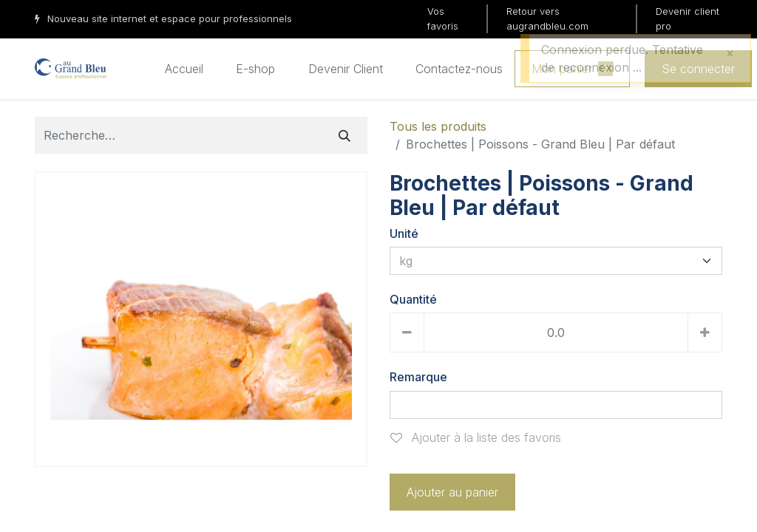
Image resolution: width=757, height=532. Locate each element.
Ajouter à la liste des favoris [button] (476, 437)
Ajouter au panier (452, 492)
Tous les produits (438, 126)
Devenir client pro (688, 18)
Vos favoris (443, 18)
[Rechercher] (344, 135)
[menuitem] (184, 69)
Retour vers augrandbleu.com (547, 18)
